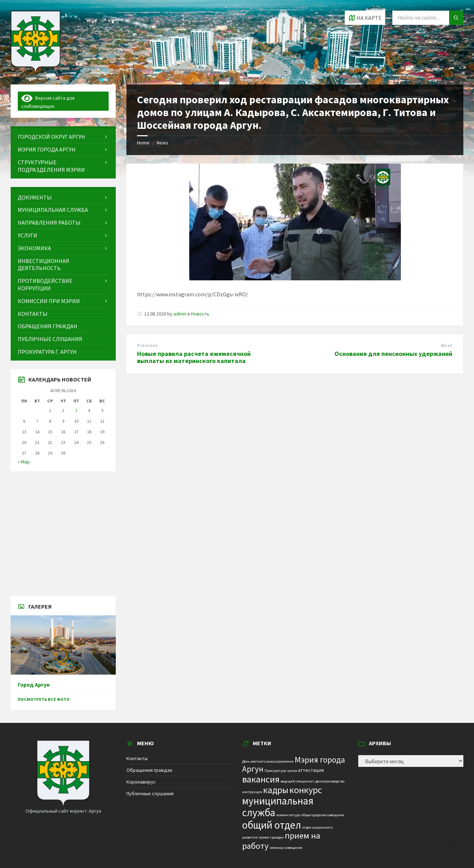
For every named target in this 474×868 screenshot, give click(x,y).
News (162, 143)
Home (143, 143)
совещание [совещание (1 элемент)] (293, 848)
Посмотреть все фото (44, 699)
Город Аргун (34, 685)
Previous (148, 345)
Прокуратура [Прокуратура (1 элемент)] (275, 771)
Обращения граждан (149, 770)
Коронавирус (141, 782)
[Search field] (428, 18)
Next (447, 345)
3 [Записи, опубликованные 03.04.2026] (76, 410)
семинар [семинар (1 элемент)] (277, 848)
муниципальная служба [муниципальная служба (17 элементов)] (278, 807)
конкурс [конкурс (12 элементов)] (306, 790)
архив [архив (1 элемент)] (292, 771)
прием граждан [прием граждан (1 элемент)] (271, 837)
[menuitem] (63, 137)
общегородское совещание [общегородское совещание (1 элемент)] (323, 815)
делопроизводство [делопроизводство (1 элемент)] (330, 781)
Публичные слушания (150, 793)
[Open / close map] (365, 18)
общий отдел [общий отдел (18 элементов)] (272, 825)
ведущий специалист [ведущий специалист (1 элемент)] (297, 781)
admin (180, 314)
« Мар (24, 462)
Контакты (137, 758)
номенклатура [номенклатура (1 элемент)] (288, 815)
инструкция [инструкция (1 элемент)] (252, 792)
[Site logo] (36, 71)
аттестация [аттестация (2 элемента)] (311, 770)
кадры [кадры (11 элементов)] (276, 790)
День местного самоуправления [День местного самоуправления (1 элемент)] (268, 761)
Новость (200, 314)
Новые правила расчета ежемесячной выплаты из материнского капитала (194, 357)
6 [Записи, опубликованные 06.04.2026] (24, 421)
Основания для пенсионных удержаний (393, 354)
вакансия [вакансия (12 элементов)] (261, 779)
